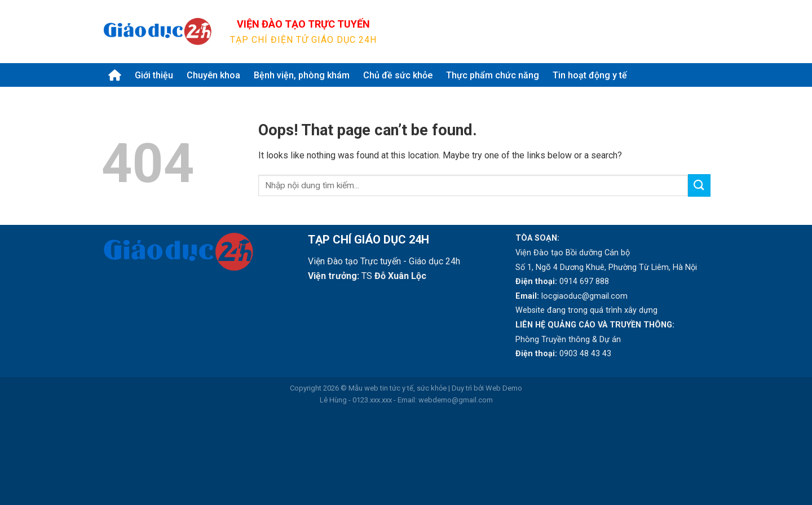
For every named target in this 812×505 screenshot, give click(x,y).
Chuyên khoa (213, 75)
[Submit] (697, 32)
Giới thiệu (154, 75)
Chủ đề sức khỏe (398, 75)
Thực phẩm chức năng (493, 75)
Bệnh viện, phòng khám (302, 75)
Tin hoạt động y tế (590, 75)
